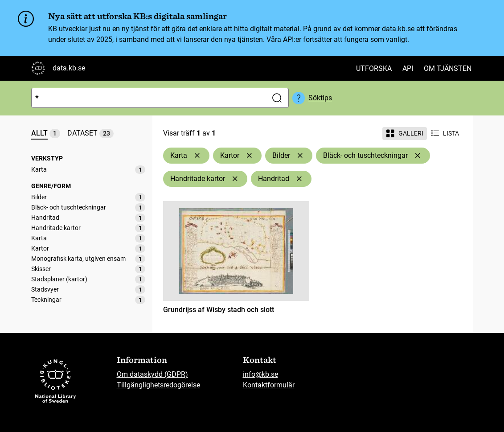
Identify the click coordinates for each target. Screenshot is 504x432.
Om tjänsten (448, 68)
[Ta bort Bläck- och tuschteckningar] (418, 156)
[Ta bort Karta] (197, 156)
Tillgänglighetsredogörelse (158, 385)
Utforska (374, 68)
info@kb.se (260, 374)
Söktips (320, 98)
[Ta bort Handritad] (299, 179)
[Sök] (148, 98)
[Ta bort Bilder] (300, 156)
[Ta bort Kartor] (249, 156)
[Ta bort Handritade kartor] (235, 179)
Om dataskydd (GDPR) (152, 374)
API (408, 68)
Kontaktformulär (269, 385)
